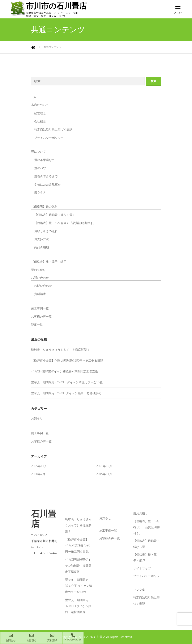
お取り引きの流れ (46, 231)
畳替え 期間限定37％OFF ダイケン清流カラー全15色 (67, 382)
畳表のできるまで (46, 176)
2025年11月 (39, 466)
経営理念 (40, 113)
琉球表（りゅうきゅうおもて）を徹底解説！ (60, 349)
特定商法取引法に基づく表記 (53, 129)
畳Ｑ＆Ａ (40, 192)
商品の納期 (42, 247)
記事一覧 (37, 324)
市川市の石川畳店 (58, 6)
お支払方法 (42, 239)
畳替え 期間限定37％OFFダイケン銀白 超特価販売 (66, 393)
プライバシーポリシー (49, 137)
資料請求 (40, 294)
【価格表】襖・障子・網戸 (49, 261)
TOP (34, 97)
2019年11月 (104, 474)
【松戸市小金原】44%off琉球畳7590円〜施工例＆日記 (67, 360)
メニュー (178, 11)
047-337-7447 (73, 638)
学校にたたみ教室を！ (49, 184)
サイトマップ (142, 568)
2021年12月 (104, 466)
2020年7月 (38, 474)
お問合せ (11, 638)
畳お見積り (38, 270)
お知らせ (37, 418)
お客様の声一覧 (41, 316)
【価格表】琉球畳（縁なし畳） (55, 214)
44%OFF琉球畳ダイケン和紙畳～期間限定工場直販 (65, 371)
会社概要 (40, 121)
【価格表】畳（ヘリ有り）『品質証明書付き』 (65, 223)
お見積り (31, 638)
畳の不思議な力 (44, 160)
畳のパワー (42, 168)
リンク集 (139, 589)
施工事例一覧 (40, 308)
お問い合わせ (43, 285)
